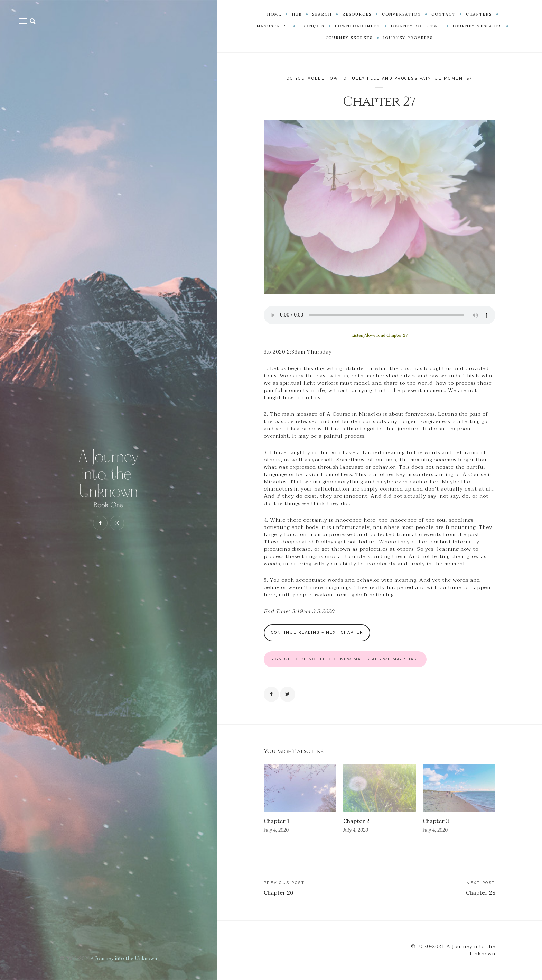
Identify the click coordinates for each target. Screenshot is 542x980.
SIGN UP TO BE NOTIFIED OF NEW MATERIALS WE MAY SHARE (345, 659)
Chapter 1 (276, 821)
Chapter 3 (436, 821)
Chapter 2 (356, 821)
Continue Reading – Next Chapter (317, 633)
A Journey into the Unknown (124, 958)
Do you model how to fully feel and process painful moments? (379, 78)
